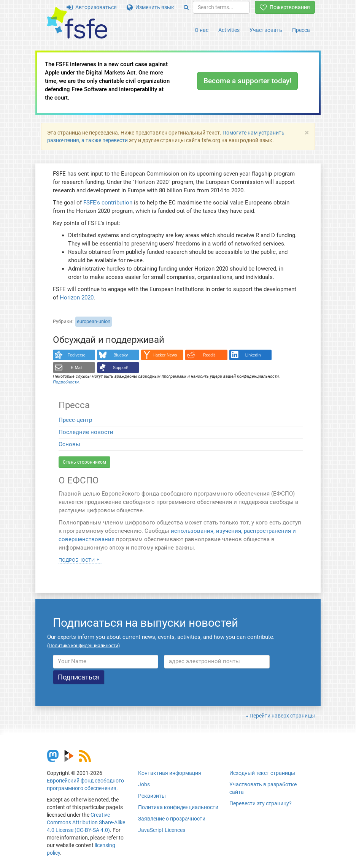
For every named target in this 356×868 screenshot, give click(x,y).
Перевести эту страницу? (261, 803)
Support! (121, 367)
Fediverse (77, 355)
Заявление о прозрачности (172, 819)
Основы (69, 444)
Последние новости (86, 432)
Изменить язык (150, 7)
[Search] (186, 7)
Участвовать (266, 30)
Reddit (209, 355)
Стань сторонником (84, 462)
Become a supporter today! (247, 81)
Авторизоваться (92, 7)
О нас (202, 30)
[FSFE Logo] (77, 23)
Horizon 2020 (77, 298)
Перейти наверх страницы (282, 716)
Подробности (77, 559)
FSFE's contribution (108, 203)
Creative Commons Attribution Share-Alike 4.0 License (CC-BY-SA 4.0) (86, 822)
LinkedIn (253, 355)
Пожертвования (285, 7)
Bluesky (121, 355)
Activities (229, 30)
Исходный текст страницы (262, 773)
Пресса (301, 30)
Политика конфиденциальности (178, 807)
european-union (94, 321)
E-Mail (77, 367)
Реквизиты (152, 796)
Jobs (144, 784)
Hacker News (165, 355)
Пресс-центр (75, 420)
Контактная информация (170, 773)
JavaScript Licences (162, 830)
